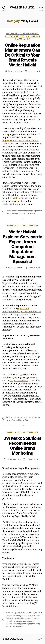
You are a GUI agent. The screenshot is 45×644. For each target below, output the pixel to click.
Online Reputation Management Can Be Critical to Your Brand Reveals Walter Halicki (23, 55)
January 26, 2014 (34, 459)
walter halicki (17, 71)
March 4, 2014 (34, 268)
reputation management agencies (20, 624)
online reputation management (22, 33)
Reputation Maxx (19, 381)
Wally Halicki (33, 36)
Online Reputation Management (19, 211)
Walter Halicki (22, 39)
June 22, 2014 (34, 71)
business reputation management (20, 613)
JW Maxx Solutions (14, 417)
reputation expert (15, 36)
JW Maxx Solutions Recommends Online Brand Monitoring (22, 446)
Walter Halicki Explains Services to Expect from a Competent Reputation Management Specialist (22, 247)
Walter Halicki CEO (20, 420)
